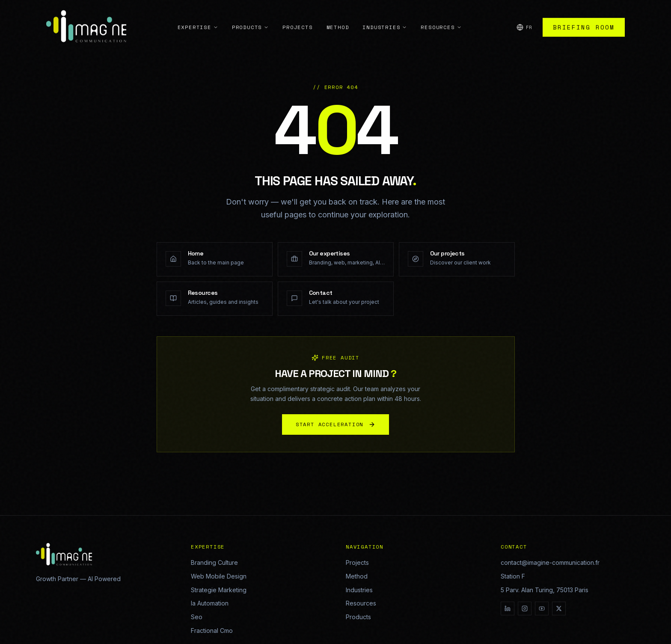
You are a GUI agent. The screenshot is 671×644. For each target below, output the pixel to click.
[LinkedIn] (508, 608)
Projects (297, 10)
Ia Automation (210, 603)
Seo (197, 617)
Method (338, 10)
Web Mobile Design (219, 576)
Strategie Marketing (219, 590)
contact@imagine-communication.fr (550, 562)
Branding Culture (214, 562)
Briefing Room (584, 10)
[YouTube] (542, 608)
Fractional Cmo (212, 631)
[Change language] (524, 10)
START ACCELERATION (335, 427)
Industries (385, 10)
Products (250, 10)
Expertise (198, 10)
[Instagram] (525, 608)
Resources (441, 10)
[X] (559, 608)
